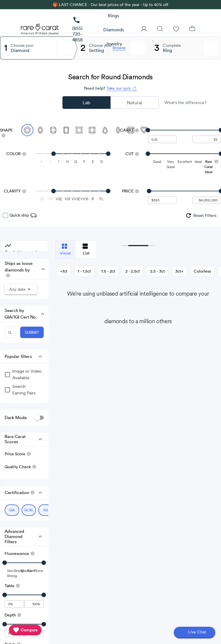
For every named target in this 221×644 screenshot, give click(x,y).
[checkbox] (5, 215)
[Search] (160, 29)
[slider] (184, 130)
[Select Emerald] (66, 130)
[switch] (39, 418)
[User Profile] (144, 29)
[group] (201, 215)
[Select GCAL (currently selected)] (29, 510)
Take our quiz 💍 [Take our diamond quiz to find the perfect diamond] (122, 88)
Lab (86, 103)
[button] (42, 269)
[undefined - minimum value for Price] (162, 200)
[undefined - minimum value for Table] (14, 604)
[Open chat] (195, 633)
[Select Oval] (40, 130)
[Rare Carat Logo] (40, 30)
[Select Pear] (105, 130)
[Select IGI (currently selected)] (46, 510)
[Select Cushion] (53, 130)
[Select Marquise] (118, 130)
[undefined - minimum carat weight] (162, 139)
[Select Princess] (79, 130)
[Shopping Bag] (192, 29)
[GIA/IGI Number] (10, 332)
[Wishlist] (176, 29)
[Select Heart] (144, 130)
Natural (135, 103)
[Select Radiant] (92, 130)
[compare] (25, 630)
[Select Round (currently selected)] (27, 130)
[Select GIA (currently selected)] (12, 510)
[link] (77, 30)
